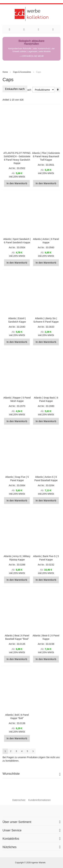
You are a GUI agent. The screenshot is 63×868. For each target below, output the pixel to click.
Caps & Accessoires (22, 72)
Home (5, 72)
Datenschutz (19, 800)
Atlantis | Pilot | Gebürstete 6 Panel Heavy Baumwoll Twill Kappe (46, 156)
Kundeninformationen (39, 800)
